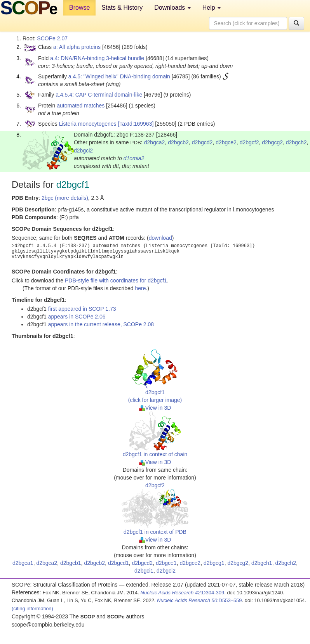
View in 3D (155, 408)
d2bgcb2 (178, 142)
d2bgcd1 (118, 563)
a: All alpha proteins (77, 47)
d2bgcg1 (214, 563)
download (160, 238)
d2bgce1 (166, 563)
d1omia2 (134, 158)
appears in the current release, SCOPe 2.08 (101, 324)
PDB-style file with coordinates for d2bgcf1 (116, 280)
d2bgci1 (144, 571)
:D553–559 (199, 600)
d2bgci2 (83, 151)
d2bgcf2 (249, 142)
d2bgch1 (262, 563)
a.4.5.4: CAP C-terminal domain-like (99, 95)
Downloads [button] (172, 8)
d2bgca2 (155, 142)
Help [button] (212, 8)
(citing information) (32, 609)
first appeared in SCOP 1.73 (82, 309)
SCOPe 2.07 (52, 38)
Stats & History (122, 8)
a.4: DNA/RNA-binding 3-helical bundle (97, 58)
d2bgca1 (23, 563)
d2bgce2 (226, 142)
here (140, 288)
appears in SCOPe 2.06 (77, 317)
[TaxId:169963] (136, 124)
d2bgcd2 (202, 142)
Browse (79, 8)
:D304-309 (183, 593)
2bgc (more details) (65, 198)
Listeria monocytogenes (88, 124)
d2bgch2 (296, 142)
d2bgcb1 (71, 563)
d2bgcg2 (272, 142)
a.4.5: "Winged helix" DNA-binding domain (119, 76)
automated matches (81, 106)
